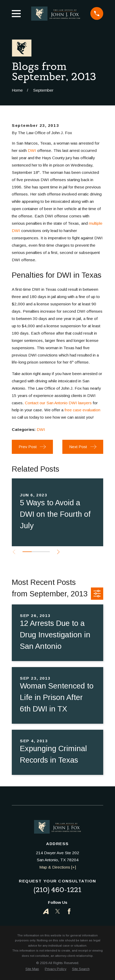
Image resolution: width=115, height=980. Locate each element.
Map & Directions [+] (58, 867)
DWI (32, 150)
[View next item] (58, 552)
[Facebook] (69, 911)
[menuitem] (32, 969)
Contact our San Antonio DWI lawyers (58, 403)
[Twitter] (58, 911)
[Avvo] (46, 911)
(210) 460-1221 (57, 890)
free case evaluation (82, 410)
